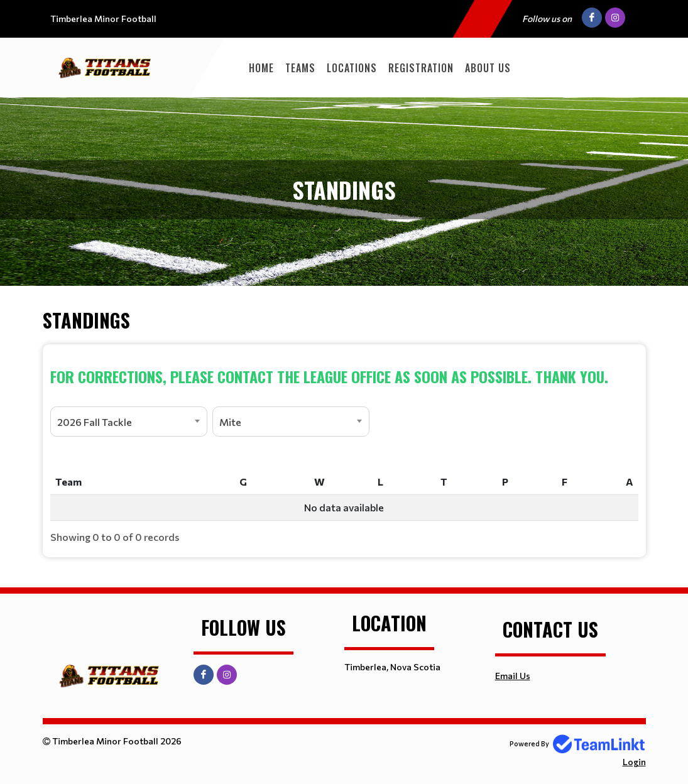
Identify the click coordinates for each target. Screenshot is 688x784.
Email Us (513, 676)
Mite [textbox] (230, 422)
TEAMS (300, 68)
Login (634, 762)
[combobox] (129, 422)
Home (261, 68)
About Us (488, 68)
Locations (352, 68)
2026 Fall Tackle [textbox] (95, 422)
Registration (421, 68)
